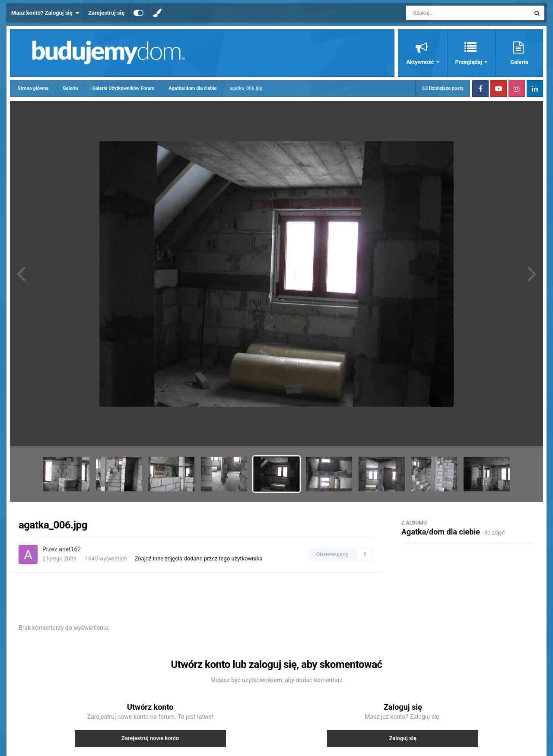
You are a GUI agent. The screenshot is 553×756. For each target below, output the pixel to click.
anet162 (70, 549)
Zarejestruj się (106, 13)
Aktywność (421, 62)
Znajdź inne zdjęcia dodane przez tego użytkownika (199, 558)
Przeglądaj (469, 62)
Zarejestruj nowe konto (150, 738)
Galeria (519, 62)
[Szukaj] (448, 13)
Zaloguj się (403, 738)
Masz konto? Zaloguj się (45, 13)
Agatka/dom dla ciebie (441, 532)
